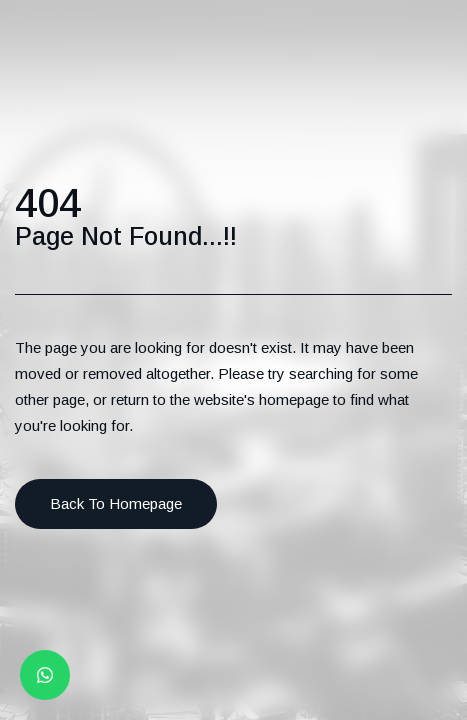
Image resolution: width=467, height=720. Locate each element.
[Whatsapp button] (45, 675)
